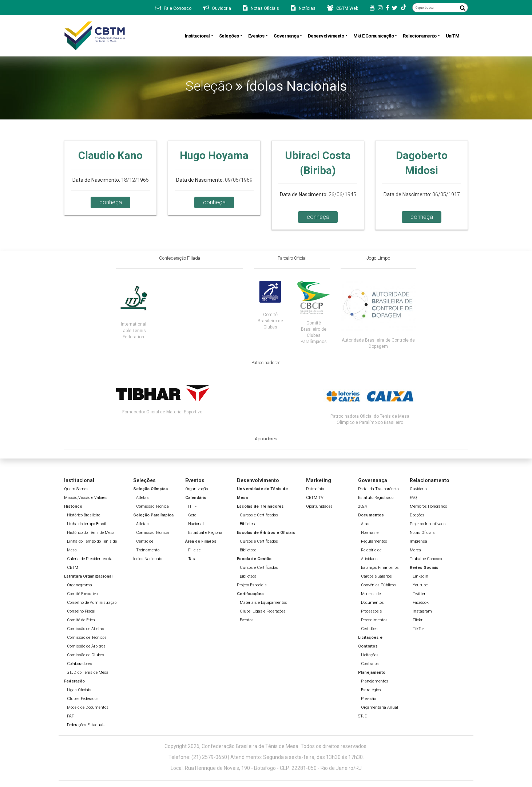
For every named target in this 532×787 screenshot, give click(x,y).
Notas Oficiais (422, 533)
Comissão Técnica (152, 506)
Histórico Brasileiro (84, 515)
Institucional (197, 36)
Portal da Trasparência (378, 489)
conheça (111, 202)
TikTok (419, 629)
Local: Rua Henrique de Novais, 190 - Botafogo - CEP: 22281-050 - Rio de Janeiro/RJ (266, 768)
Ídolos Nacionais (148, 559)
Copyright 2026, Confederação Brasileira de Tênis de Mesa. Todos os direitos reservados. (266, 746)
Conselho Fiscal (81, 611)
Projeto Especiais (252, 585)
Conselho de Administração (92, 603)
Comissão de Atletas (86, 629)
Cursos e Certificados (259, 515)
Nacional (196, 524)
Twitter (419, 594)
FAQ (413, 498)
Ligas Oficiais (79, 690)
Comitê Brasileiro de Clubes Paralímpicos (314, 332)
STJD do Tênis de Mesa (88, 672)
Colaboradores (80, 664)
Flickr (418, 620)
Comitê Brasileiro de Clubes (270, 321)
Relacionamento (420, 36)
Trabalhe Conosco (426, 559)
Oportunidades (319, 506)
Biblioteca (248, 524)
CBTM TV (315, 498)
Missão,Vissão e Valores (86, 498)
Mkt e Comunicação (374, 36)
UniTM (453, 36)
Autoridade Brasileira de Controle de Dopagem (378, 343)
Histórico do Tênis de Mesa (91, 533)
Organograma (80, 585)
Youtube (420, 585)
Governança (286, 36)
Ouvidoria (418, 489)
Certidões (369, 629)
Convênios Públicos (378, 585)
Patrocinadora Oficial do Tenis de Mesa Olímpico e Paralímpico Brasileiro (370, 419)
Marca (415, 550)
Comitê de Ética (81, 620)
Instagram (422, 611)
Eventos (256, 36)
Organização (196, 489)
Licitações (370, 655)
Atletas (142, 498)
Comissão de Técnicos (87, 638)
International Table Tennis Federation (134, 330)
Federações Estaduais (86, 725)
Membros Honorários (428, 506)
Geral (193, 515)
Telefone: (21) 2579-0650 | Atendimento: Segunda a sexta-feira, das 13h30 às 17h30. (266, 757)
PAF (70, 716)
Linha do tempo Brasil (87, 524)
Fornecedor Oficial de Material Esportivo (162, 412)
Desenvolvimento (326, 36)
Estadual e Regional (206, 533)
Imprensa (418, 541)
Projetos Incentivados (429, 524)
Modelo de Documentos (88, 707)
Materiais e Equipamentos (263, 603)
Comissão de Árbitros (86, 646)
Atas (365, 524)
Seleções (229, 36)
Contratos (370, 664)
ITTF (192, 506)
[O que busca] (435, 8)
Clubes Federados (83, 699)
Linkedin (420, 576)
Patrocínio (315, 489)
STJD (363, 716)
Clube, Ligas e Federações (263, 611)
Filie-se (194, 550)
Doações (417, 515)
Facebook (421, 603)
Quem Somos (76, 489)
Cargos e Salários (376, 576)
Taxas (193, 559)
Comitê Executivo (82, 594)
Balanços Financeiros (380, 568)
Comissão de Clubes (86, 655)
